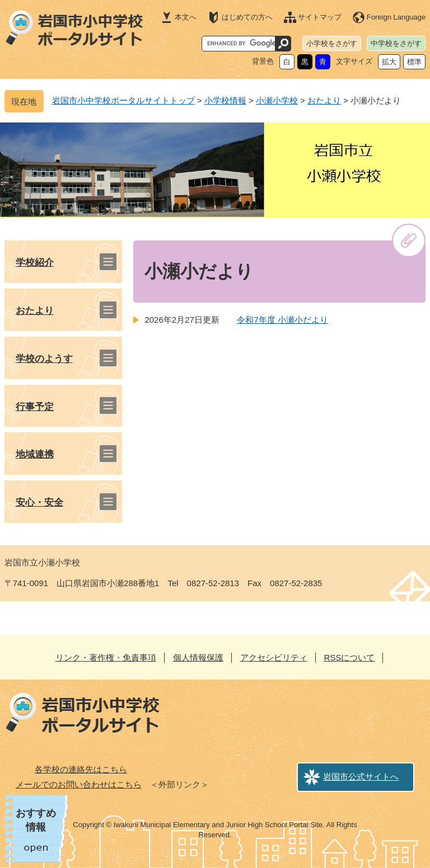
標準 (414, 62)
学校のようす (44, 359)
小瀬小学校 (277, 100)
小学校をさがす (332, 43)
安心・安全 (39, 503)
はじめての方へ (247, 17)
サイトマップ (320, 17)
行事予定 (35, 407)
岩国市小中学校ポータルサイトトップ (123, 100)
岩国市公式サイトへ (361, 777)
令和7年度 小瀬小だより (282, 320)
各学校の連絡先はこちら (81, 769)
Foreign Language (396, 17)
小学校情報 (225, 100)
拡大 (389, 62)
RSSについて (350, 657)
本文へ (186, 17)
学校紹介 (35, 263)
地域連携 (35, 454)
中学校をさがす (396, 43)
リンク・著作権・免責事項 (106, 657)
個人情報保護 (198, 657)
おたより (324, 100)
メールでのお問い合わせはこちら (79, 784)
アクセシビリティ (274, 657)
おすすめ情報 (36, 820)
